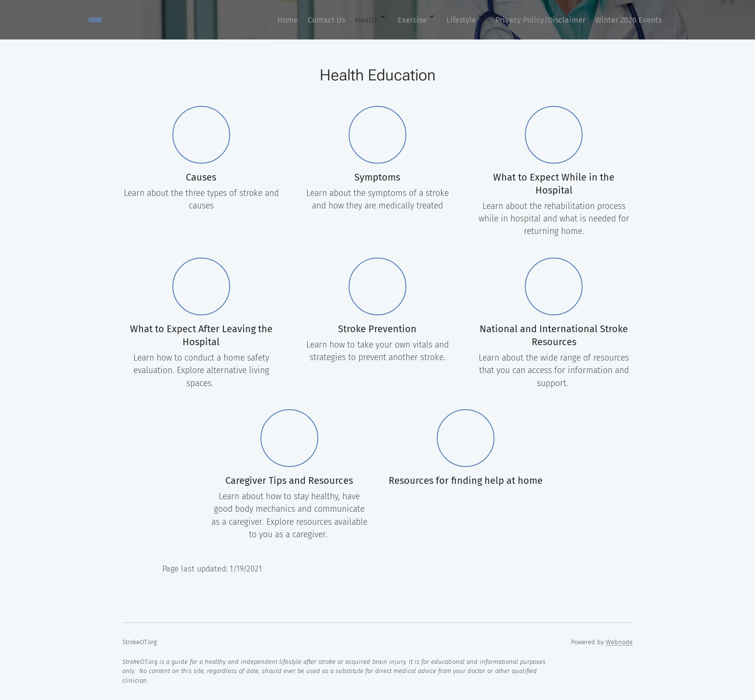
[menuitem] (534, 20)
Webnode (619, 642)
